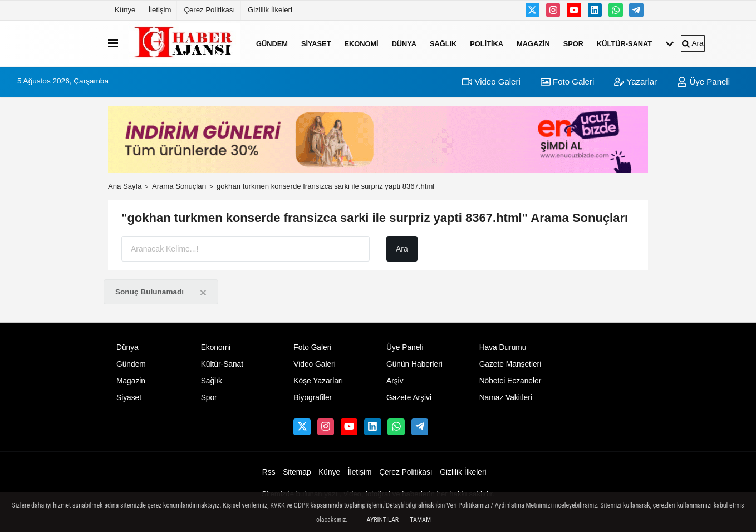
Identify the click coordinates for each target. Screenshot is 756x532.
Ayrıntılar (383, 520)
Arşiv (395, 381)
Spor (573, 43)
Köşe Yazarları (318, 381)
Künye (125, 10)
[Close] (203, 292)
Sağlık (443, 43)
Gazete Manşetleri (510, 364)
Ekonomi (361, 43)
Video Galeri (491, 82)
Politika (487, 43)
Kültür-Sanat (624, 43)
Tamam (420, 520)
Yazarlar (635, 82)
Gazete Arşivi (409, 398)
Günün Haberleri (414, 364)
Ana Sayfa (125, 186)
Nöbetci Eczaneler (510, 381)
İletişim (159, 10)
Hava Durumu (503, 348)
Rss (269, 472)
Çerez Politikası (209, 10)
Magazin (533, 43)
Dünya (404, 43)
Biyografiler (313, 398)
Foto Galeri (567, 82)
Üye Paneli (703, 82)
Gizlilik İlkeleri (270, 10)
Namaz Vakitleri (506, 398)
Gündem (272, 43)
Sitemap (297, 472)
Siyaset (316, 43)
